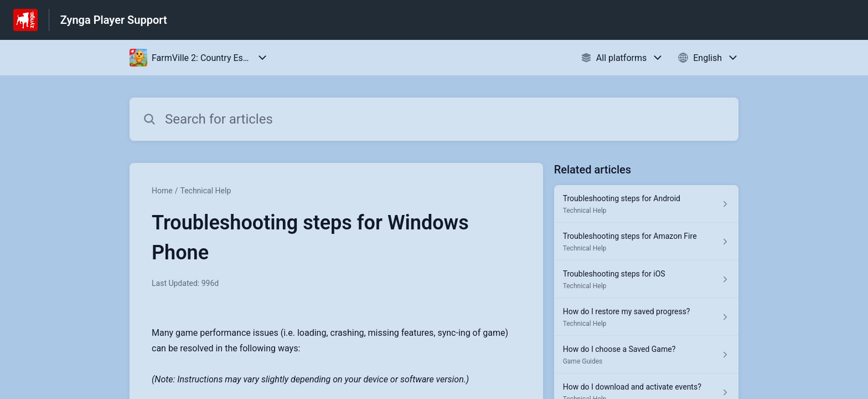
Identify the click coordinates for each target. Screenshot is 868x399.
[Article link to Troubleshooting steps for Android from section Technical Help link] (646, 204)
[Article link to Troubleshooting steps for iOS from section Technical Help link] (646, 279)
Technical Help (205, 191)
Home (162, 191)
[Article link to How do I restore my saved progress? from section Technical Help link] (646, 317)
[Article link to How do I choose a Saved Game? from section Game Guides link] (646, 355)
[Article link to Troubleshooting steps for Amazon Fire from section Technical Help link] (646, 242)
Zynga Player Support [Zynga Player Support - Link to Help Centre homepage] (114, 20)
